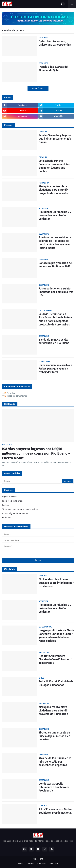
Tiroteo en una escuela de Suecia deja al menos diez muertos (54, 736)
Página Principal (9, 497)
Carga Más (37, 88)
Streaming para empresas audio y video (20, 509)
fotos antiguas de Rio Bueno (15, 514)
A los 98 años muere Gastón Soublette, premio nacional (56, 811)
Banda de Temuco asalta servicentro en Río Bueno (54, 341)
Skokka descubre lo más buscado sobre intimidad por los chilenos (56, 583)
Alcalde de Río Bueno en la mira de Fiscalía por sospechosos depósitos (55, 762)
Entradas (10, 393)
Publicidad (54, 864)
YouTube (30, 864)
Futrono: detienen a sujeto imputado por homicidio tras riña (56, 292)
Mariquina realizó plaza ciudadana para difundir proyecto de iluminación (53, 190)
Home (20, 864)
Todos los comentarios (16, 396)
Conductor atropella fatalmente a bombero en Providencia (54, 787)
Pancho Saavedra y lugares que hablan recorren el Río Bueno (55, 139)
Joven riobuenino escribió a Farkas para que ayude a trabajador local (55, 369)
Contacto (41, 864)
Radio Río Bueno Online (13, 501)
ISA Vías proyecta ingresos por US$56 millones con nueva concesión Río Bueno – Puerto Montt (36, 454)
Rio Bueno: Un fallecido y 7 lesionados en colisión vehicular (55, 215)
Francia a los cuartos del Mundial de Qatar (53, 69)
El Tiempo (7, 518)
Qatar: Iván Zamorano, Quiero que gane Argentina (55, 43)
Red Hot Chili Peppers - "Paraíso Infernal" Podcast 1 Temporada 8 (56, 659)
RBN (42, 859)
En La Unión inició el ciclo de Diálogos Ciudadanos (56, 683)
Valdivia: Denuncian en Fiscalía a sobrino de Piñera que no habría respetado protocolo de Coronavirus (55, 319)
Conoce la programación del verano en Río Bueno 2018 (56, 265)
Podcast (6, 505)
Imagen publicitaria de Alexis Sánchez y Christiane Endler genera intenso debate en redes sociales (56, 636)
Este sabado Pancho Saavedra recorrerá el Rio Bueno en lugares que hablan (54, 166)
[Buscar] (38, 481)
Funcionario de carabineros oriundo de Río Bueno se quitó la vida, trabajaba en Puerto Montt (55, 243)
